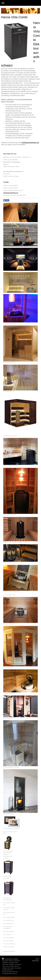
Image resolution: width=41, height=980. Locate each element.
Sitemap (16, 959)
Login (37, 959)
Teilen (6, 200)
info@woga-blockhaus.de (30, 143)
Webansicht (35, 961)
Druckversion (7, 959)
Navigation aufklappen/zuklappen (20, 3)
